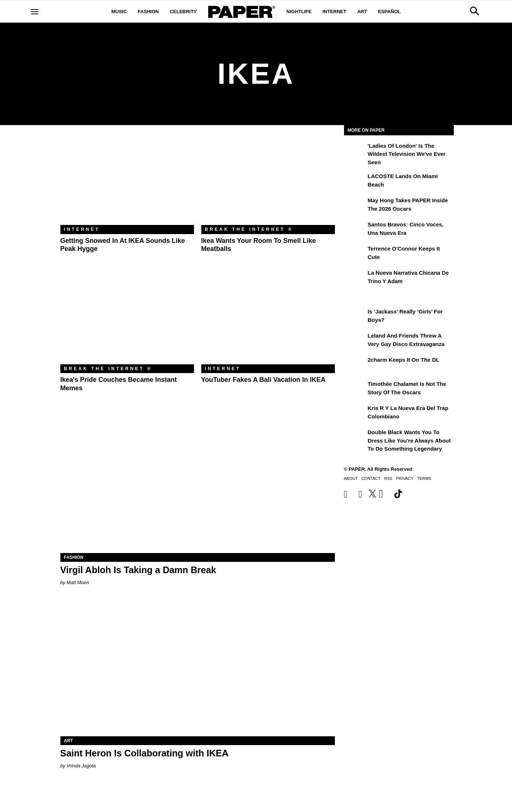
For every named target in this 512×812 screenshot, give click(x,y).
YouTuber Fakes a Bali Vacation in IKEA (264, 380)
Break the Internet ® (249, 229)
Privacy (405, 478)
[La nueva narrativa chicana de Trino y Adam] (355, 278)
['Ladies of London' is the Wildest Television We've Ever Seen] (355, 151)
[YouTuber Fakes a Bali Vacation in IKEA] (268, 320)
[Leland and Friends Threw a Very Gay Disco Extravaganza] (355, 341)
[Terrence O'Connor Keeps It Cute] (355, 254)
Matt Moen (78, 582)
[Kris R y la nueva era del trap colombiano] (355, 413)
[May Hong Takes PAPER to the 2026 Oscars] (355, 206)
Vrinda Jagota (81, 766)
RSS (388, 478)
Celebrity (183, 12)
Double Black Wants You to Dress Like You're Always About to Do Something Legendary (409, 440)
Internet (334, 12)
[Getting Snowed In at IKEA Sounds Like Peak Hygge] (127, 181)
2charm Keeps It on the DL (404, 360)
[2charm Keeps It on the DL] (355, 365)
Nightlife (299, 12)
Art (362, 12)
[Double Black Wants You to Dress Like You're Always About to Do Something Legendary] (355, 437)
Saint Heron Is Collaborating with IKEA (145, 753)
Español (389, 12)
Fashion (148, 12)
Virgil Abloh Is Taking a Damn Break (138, 570)
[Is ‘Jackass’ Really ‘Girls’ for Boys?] (355, 317)
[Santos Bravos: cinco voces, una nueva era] (355, 230)
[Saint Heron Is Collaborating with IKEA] (198, 668)
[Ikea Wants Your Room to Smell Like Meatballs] (268, 181)
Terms (424, 478)
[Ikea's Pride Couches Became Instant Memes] (127, 320)
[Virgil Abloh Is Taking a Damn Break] (198, 484)
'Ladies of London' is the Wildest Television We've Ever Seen (407, 154)
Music (119, 12)
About (351, 478)
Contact (371, 478)
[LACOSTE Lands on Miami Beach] (355, 181)
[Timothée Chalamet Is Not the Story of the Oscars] (355, 389)
